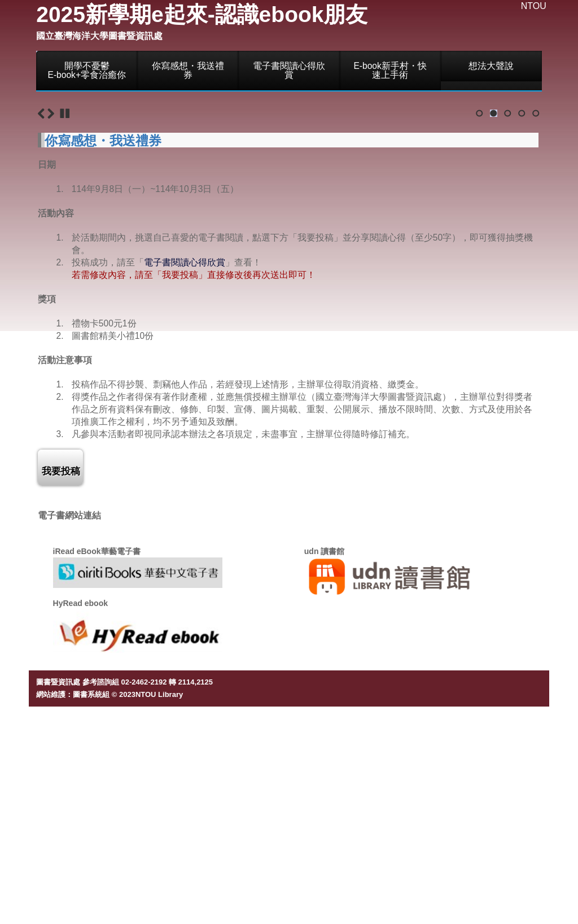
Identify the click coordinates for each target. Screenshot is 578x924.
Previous (41, 325)
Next (51, 325)
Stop (65, 325)
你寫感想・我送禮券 (188, 70)
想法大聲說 (491, 66)
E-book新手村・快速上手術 (390, 70)
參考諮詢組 (101, 893)
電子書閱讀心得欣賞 (289, 70)
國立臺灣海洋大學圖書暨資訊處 (99, 36)
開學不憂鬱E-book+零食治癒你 (87, 70)
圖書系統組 (91, 906)
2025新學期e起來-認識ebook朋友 (202, 14)
